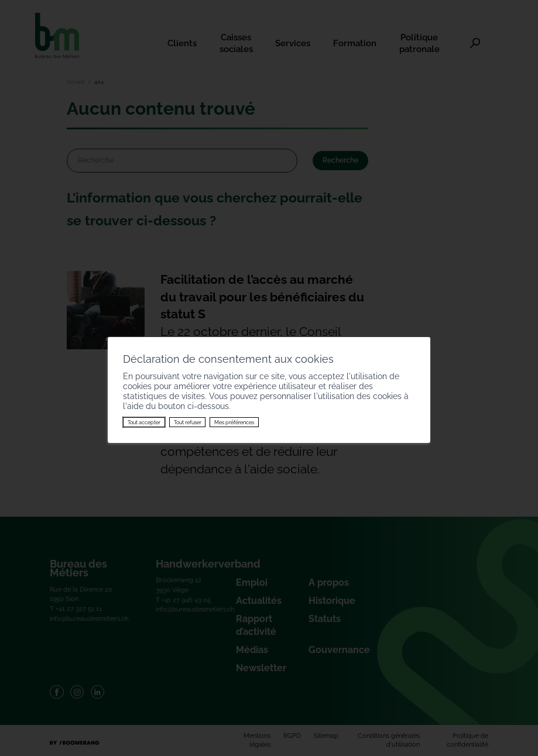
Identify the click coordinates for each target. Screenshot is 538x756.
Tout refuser (188, 422)
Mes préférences (234, 422)
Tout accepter (144, 422)
